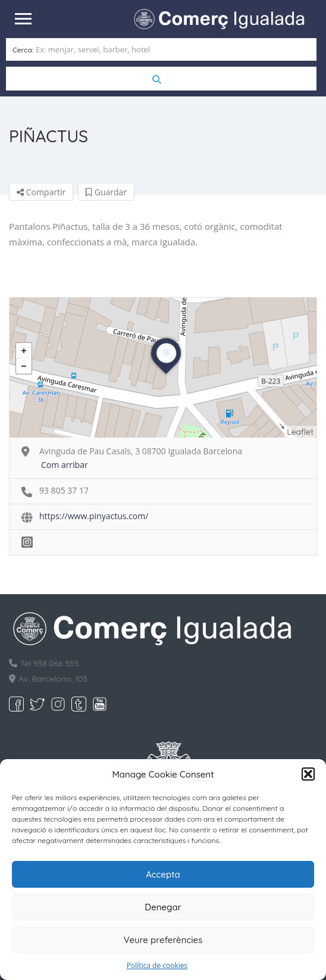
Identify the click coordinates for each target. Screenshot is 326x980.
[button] (308, 774)
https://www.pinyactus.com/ (94, 515)
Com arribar (65, 464)
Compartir (41, 191)
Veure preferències (163, 940)
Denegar (163, 907)
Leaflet (300, 430)
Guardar (106, 191)
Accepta (163, 874)
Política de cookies (157, 965)
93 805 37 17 (64, 489)
